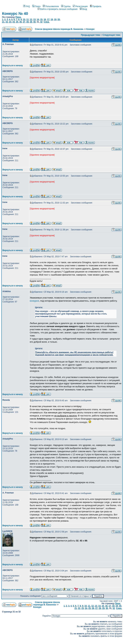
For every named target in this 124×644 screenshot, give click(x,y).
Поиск (36, 6)
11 (27, 19)
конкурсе (34, 301)
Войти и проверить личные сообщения (58, 9)
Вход (83, 9)
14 (38, 19)
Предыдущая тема (90, 35)
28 (27, 22)
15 (41, 19)
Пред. (18, 17)
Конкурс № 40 (15, 14)
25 (17, 22)
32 (41, 22)
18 (52, 19)
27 (24, 22)
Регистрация (80, 6)
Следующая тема (111, 35)
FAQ (27, 6)
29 (31, 22)
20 (59, 19)
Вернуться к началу (13, 66)
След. (47, 22)
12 (31, 19)
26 (20, 22)
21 (3, 22)
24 (14, 22)
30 (34, 22)
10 (24, 19)
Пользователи (51, 6)
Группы (66, 6)
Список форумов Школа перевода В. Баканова (59, 29)
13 (34, 19)
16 (45, 19)
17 (48, 19)
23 (10, 22)
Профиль (96, 6)
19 (55, 19)
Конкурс (90, 29)
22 (7, 22)
